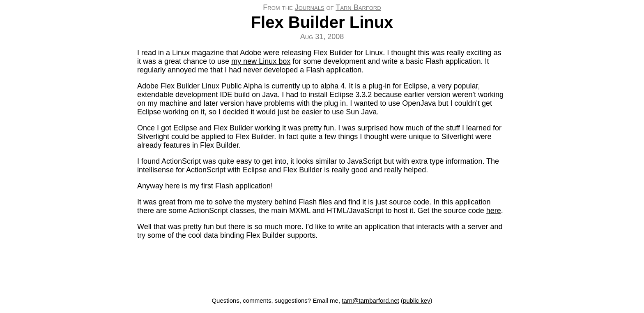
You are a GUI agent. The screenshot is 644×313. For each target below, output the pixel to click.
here (494, 211)
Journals (310, 7)
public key (417, 300)
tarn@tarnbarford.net (370, 300)
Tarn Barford (358, 7)
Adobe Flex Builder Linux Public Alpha (200, 86)
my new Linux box (261, 61)
